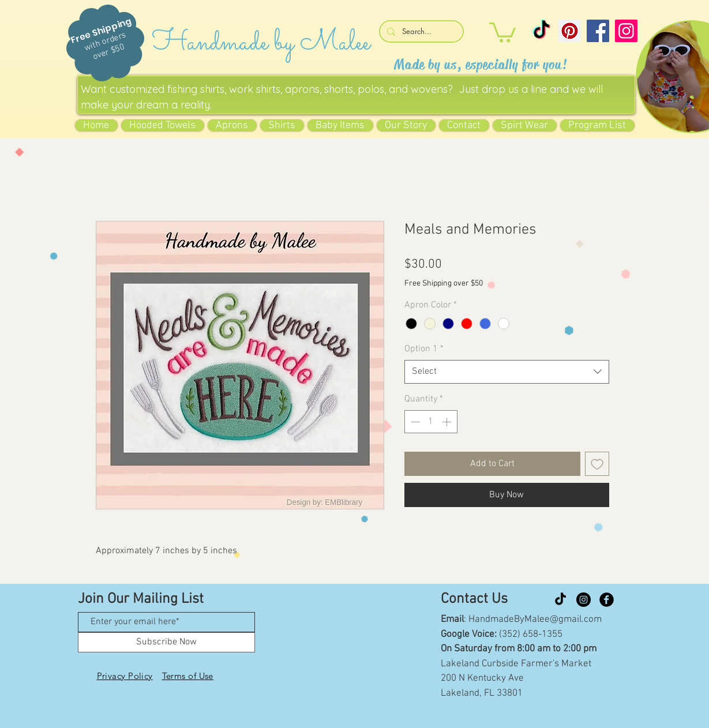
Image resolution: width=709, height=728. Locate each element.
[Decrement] (414, 422)
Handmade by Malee (261, 43)
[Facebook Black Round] (607, 600)
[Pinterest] (570, 31)
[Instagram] (626, 31)
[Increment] (448, 422)
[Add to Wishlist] (597, 464)
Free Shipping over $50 (444, 284)
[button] (502, 31)
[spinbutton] (431, 422)
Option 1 (424, 349)
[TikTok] (541, 31)
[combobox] (507, 371)
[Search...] (420, 31)
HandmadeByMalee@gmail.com (535, 620)
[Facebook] (598, 31)
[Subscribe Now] (166, 642)
